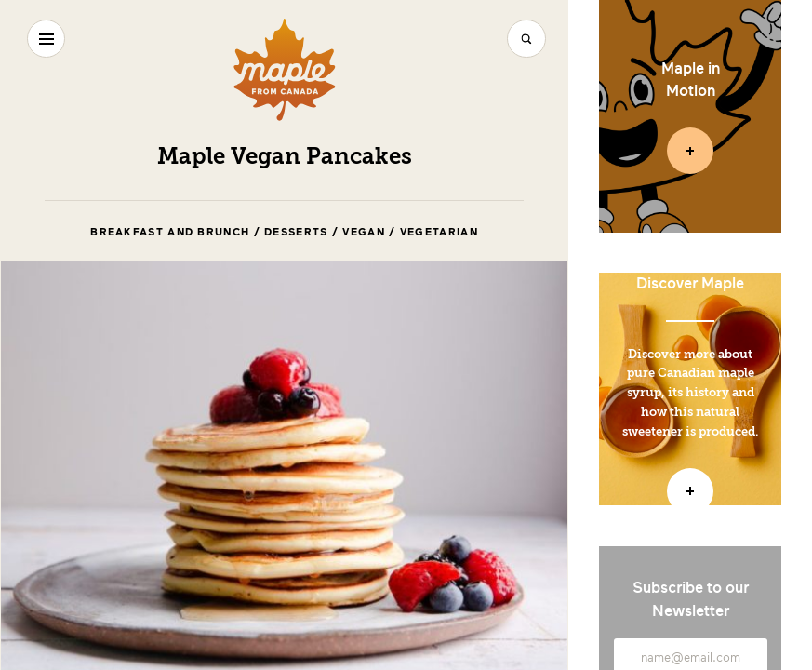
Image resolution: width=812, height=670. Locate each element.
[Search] (526, 39)
